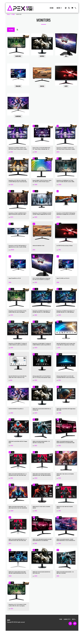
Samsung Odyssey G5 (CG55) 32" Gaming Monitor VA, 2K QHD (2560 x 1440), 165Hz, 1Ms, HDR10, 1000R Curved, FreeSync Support (65, 316)
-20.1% (62, 427)
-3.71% (14, 226)
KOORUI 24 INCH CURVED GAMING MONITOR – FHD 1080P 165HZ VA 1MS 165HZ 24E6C (41, 450)
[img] (18, 135)
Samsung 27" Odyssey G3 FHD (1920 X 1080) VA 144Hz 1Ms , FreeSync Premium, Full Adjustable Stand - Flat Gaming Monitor (42, 149)
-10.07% (38, 427)
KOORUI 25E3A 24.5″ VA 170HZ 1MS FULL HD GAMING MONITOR (41, 517)
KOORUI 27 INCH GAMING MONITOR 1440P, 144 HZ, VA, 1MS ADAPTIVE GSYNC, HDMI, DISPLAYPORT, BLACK (17, 551)
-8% (61, 226)
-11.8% (62, 159)
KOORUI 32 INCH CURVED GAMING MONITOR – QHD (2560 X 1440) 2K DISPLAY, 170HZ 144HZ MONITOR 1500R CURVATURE (18, 517)
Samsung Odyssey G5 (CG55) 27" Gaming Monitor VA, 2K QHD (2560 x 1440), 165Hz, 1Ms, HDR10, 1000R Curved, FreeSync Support (41, 316)
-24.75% (14, 159)
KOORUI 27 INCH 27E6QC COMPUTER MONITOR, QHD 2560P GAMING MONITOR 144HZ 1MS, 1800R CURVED (41, 551)
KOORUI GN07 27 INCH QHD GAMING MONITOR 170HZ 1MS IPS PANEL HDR (41, 584)
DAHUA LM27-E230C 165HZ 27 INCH (41, 248)
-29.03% (14, 126)
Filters (11, 30)
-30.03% (38, 193)
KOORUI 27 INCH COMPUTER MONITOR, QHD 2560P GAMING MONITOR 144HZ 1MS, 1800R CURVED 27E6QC (66, 450)
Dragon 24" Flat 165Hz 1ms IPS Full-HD (66, 282)
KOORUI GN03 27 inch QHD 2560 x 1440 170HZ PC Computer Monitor (17, 450)
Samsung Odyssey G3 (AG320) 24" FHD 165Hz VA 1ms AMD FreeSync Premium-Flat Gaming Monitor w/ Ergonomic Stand (18, 149)
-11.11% (38, 260)
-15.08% (38, 293)
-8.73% (14, 494)
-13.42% (14, 394)
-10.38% (38, 327)
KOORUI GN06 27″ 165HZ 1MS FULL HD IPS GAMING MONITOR (66, 484)
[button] (69, 8)
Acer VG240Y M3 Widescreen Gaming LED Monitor (65, 249)
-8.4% (62, 528)
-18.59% (14, 327)
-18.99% (38, 126)
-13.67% (38, 360)
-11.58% (38, 394)
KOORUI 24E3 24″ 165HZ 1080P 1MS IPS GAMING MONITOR (65, 517)
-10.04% (14, 595)
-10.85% (62, 494)
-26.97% (14, 193)
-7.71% (38, 461)
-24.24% (62, 327)
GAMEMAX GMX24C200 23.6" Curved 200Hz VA (17, 417)
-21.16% (14, 461)
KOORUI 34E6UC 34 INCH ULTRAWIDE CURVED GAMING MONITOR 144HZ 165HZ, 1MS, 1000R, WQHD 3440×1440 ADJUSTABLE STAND (42, 484)
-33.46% (62, 293)
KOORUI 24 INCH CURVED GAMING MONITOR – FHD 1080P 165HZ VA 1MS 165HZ (65, 584)
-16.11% (38, 494)
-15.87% (38, 528)
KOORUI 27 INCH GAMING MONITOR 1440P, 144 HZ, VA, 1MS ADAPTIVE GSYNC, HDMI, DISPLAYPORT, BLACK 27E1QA (17, 484)
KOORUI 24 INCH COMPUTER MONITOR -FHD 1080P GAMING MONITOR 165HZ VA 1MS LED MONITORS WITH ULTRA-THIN (66, 551)
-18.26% (14, 293)
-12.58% (62, 461)
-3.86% (38, 159)
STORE (13, 14)
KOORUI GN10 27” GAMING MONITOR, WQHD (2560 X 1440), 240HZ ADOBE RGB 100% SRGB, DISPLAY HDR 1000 (18, 584)
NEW (34, 226)
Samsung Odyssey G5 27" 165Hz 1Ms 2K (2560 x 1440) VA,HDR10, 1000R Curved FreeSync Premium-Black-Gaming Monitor (18, 182)
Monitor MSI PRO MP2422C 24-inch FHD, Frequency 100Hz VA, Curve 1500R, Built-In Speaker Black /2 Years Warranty (66, 350)
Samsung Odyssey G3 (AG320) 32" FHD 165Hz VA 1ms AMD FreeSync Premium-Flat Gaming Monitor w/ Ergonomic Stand (66, 149)
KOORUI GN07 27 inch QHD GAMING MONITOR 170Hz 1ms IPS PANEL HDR (41, 417)
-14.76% (14, 427)
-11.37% (62, 394)
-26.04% (62, 360)
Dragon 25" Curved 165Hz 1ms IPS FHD (18, 282)
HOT (10, 126)
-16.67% (38, 561)
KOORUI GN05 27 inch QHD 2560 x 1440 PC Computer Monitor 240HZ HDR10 (65, 417)
